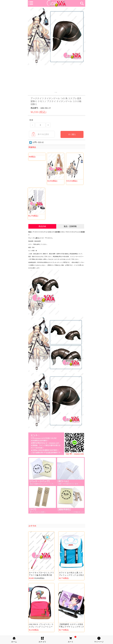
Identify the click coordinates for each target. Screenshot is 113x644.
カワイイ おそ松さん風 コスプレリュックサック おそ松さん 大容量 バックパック (71, 575)
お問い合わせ (37, 142)
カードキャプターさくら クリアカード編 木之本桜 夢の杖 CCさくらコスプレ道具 (41, 575)
